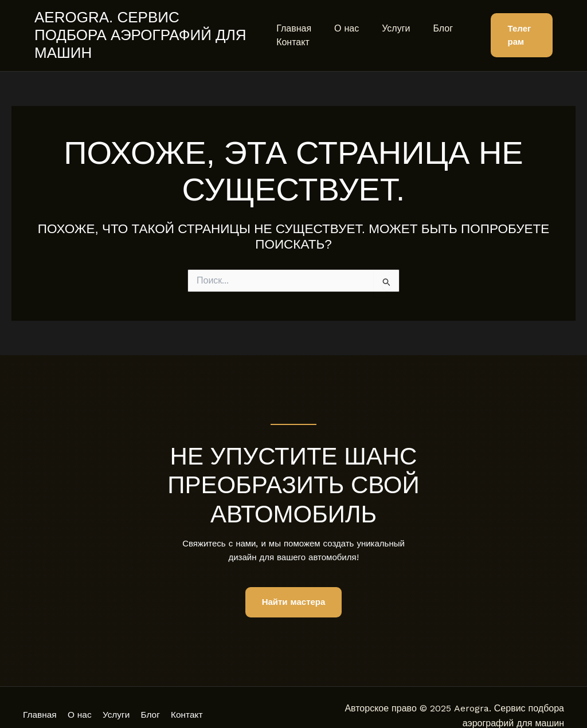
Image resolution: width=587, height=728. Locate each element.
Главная (294, 19)
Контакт (293, 33)
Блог (429, 19)
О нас (342, 19)
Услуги (387, 19)
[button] (519, 27)
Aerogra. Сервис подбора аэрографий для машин (145, 26)
